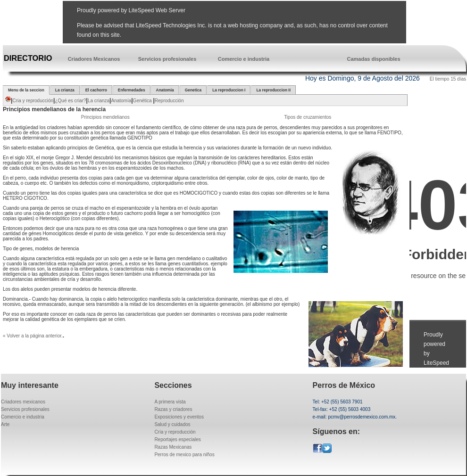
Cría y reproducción (175, 432)
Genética (143, 101)
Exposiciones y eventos (179, 417)
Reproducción (169, 101)
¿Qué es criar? (70, 101)
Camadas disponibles (373, 59)
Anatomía (121, 101)
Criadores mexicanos (23, 402)
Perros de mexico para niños (184, 455)
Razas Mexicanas (173, 447)
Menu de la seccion (26, 90)
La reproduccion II (273, 90)
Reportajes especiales (177, 439)
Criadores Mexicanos (94, 59)
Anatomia (165, 90)
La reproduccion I (229, 90)
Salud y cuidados (172, 424)
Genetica (193, 90)
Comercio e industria (244, 59)
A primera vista (170, 402)
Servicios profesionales (167, 59)
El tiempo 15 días (448, 79)
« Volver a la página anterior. (33, 336)
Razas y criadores (173, 409)
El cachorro (96, 90)
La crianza (65, 90)
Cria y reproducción (33, 101)
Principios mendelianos (105, 117)
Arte (5, 424)
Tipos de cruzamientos (308, 117)
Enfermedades (132, 90)
